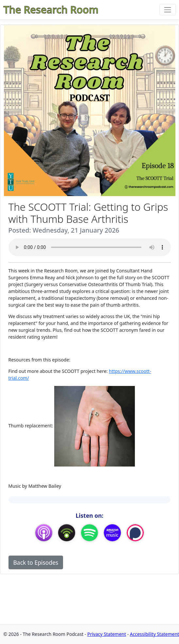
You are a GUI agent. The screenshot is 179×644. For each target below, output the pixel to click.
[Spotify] (89, 532)
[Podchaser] (135, 532)
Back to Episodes (36, 562)
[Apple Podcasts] (44, 532)
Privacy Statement (107, 634)
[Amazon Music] (112, 532)
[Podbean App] (67, 532)
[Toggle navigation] (167, 10)
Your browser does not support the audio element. (90, 247)
